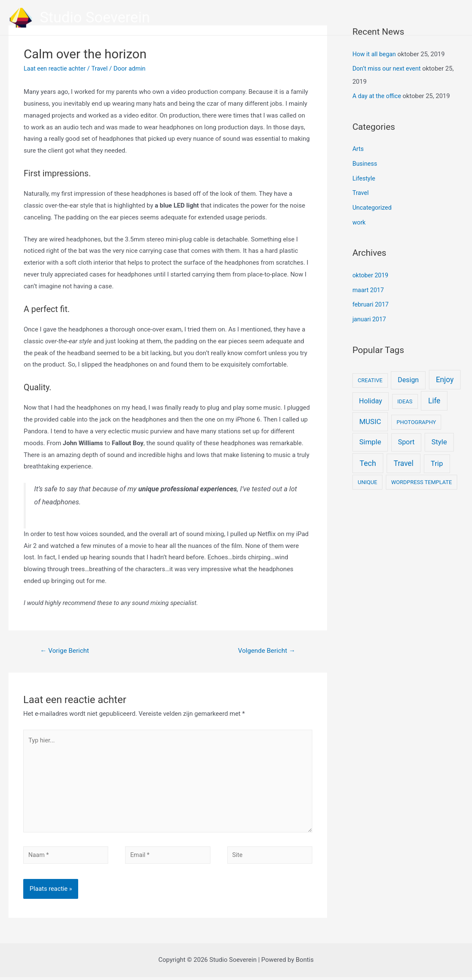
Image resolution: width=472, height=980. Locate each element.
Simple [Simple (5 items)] (370, 437)
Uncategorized (373, 205)
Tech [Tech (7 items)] (368, 458)
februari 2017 (371, 300)
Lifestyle (364, 176)
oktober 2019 (371, 272)
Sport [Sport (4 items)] (406, 437)
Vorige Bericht (66, 651)
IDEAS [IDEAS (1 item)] (405, 396)
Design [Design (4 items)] (408, 375)
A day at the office (378, 95)
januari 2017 (370, 315)
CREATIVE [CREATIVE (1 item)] (370, 375)
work (359, 219)
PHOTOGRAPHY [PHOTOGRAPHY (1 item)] (416, 417)
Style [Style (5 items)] (439, 437)
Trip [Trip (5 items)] (437, 458)
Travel (102, 68)
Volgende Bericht (265, 651)
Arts (358, 148)
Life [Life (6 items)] (434, 396)
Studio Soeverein (95, 18)
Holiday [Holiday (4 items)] (371, 396)
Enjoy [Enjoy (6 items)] (445, 375)
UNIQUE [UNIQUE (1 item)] (368, 477)
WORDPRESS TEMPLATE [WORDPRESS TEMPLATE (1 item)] (422, 477)
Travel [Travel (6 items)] (404, 458)
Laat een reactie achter (56, 68)
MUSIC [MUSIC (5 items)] (370, 416)
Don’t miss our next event (388, 68)
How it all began (375, 54)
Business (365, 162)
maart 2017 (369, 286)
